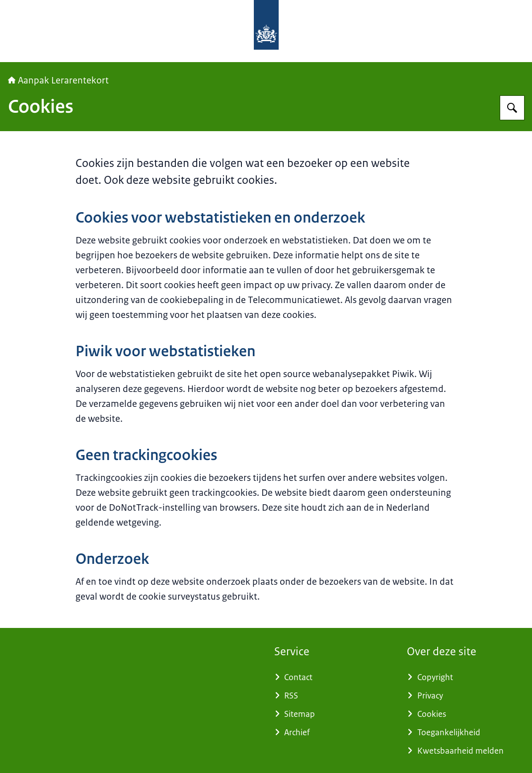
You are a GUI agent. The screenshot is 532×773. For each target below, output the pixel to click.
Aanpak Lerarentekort (58, 80)
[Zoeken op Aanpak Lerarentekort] (512, 108)
